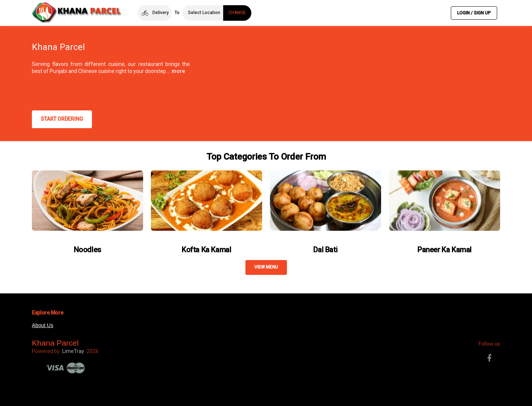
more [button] (178, 71)
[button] (154, 13)
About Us (43, 325)
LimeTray (73, 351)
